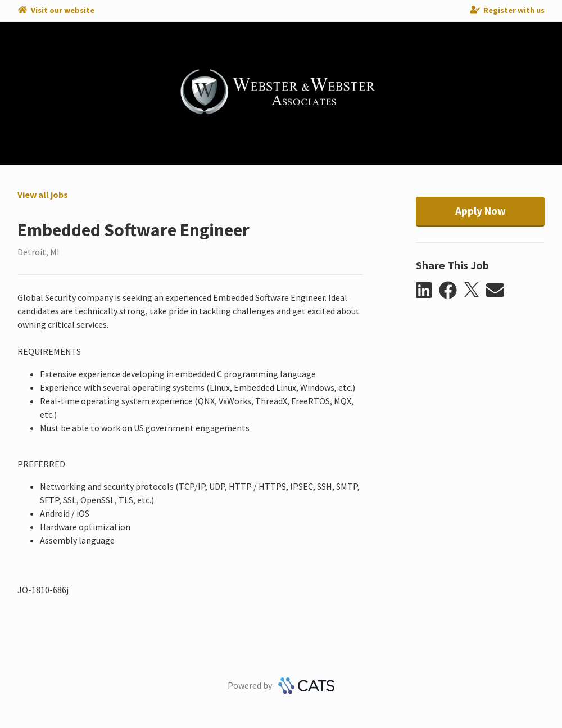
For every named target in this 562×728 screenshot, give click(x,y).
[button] (427, 291)
